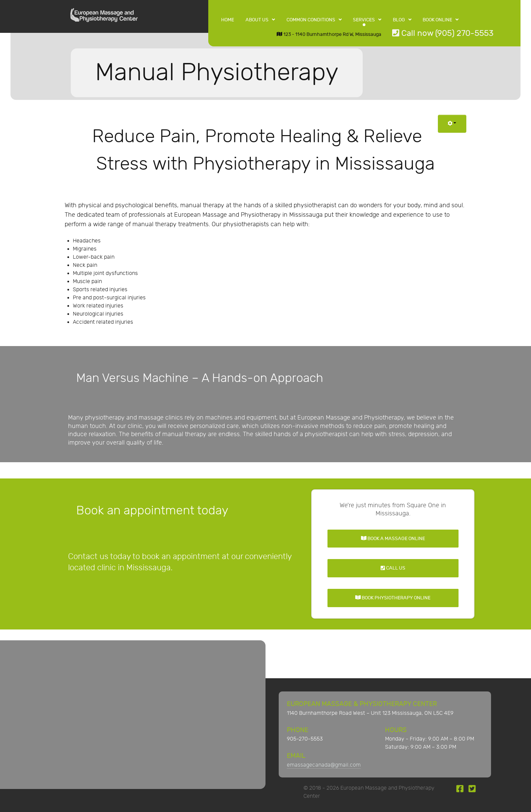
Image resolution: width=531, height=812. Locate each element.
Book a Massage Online (393, 539)
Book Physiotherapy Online (393, 598)
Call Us (393, 568)
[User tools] (452, 124)
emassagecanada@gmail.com (324, 765)
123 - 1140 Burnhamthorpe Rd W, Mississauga (329, 34)
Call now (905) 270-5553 (443, 33)
